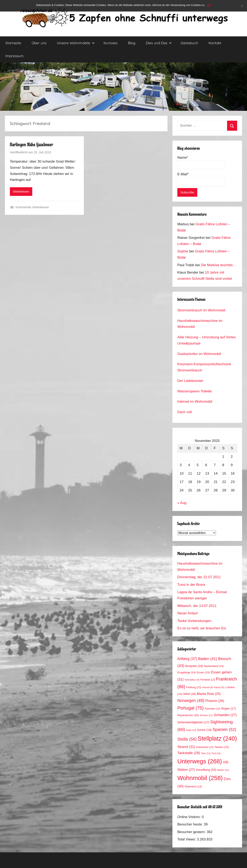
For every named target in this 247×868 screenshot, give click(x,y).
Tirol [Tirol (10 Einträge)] (216, 753)
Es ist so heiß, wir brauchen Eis (202, 628)
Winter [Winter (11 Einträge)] (223, 770)
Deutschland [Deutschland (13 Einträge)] (214, 666)
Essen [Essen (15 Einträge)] (203, 672)
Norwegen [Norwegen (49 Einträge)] (191, 700)
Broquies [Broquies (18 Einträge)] (194, 666)
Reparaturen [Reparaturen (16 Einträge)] (188, 715)
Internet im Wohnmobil (195, 402)
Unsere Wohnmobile (76, 43)
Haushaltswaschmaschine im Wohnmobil (200, 324)
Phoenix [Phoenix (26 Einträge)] (215, 701)
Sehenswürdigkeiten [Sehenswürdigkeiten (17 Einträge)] (193, 722)
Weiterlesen (21, 191)
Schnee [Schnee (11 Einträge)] (206, 715)
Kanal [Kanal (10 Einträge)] (219, 687)
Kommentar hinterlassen (32, 207)
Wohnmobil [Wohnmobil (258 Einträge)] (200, 778)
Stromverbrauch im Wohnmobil (201, 310)
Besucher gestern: (192, 832)
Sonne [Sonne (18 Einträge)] (204, 730)
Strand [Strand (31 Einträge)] (186, 747)
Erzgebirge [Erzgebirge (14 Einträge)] (187, 672)
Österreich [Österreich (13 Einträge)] (193, 787)
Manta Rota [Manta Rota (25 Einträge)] (209, 694)
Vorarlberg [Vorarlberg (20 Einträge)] (206, 770)
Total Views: (187, 839)
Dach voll (185, 412)
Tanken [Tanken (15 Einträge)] (222, 747)
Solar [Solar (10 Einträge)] (191, 730)
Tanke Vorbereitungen (194, 621)
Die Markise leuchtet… (218, 265)
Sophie (183, 251)
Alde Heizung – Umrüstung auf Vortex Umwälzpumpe (207, 340)
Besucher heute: (191, 824)
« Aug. (182, 503)
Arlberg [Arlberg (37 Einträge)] (187, 659)
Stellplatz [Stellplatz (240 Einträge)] (217, 739)
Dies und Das (159, 43)
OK (209, 5)
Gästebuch (189, 43)
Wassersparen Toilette (194, 391)
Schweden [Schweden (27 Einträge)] (225, 715)
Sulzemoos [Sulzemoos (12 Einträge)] (205, 747)
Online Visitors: (190, 817)
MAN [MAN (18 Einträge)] (190, 694)
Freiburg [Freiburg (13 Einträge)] (194, 687)
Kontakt (215, 43)
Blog (132, 43)
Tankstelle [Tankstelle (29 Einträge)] (189, 753)
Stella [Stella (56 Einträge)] (187, 739)
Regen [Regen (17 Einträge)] (229, 709)
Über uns (39, 43)
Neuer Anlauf (187, 613)
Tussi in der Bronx (191, 585)
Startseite (13, 43)
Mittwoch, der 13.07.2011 (197, 606)
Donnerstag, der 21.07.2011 (199, 577)
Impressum (14, 56)
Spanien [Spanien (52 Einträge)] (224, 729)
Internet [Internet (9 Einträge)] (208, 687)
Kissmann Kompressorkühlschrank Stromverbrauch (204, 367)
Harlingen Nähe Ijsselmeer (31, 145)
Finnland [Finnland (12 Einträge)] (208, 680)
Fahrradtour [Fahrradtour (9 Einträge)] (192, 680)
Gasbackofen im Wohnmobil (199, 354)
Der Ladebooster (190, 381)
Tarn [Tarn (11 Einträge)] (206, 753)
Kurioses (111, 43)
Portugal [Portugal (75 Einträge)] (190, 708)
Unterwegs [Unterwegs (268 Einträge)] (200, 761)
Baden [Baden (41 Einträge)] (208, 659)
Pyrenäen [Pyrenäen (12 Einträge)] (213, 709)
